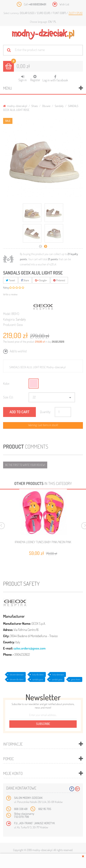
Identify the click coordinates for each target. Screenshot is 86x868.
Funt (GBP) (60, 13)
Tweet (10, 280)
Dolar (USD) (27, 13)
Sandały (59, 106)
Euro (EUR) (44, 13)
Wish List (64, 4)
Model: (7, 314)
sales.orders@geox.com (30, 648)
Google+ (41, 280)
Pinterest (59, 280)
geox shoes (76, 679)
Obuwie (46, 106)
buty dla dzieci (38, 674)
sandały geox (38, 679)
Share (25, 280)
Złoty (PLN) (76, 13)
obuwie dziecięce (17, 674)
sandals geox (57, 679)
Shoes (35, 106)
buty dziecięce (58, 674)
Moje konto (13, 773)
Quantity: (45, 412)
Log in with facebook (55, 77)
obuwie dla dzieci (17, 679)
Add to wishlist (18, 351)
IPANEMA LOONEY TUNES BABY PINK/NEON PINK (43, 542)
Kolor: (7, 384)
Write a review (10, 294)
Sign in (23, 78)
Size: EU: (8, 397)
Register (35, 78)
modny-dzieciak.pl (15, 106)
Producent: (10, 325)
